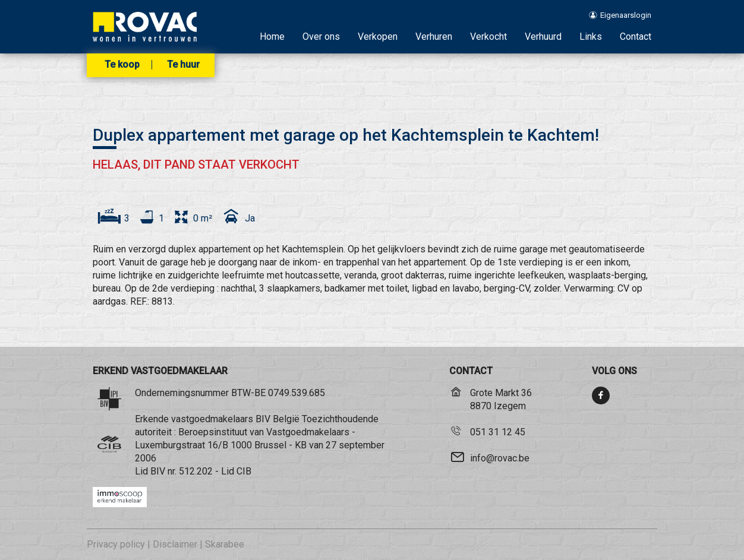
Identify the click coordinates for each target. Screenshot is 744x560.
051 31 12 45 (498, 432)
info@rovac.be (500, 458)
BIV (158, 471)
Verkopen (378, 37)
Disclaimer (175, 544)
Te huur (183, 65)
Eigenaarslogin (620, 15)
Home (272, 37)
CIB (244, 471)
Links (591, 37)
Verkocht (488, 37)
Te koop (122, 65)
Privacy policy (116, 544)
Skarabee (225, 544)
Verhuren (434, 37)
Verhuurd (543, 37)
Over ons (321, 37)
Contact (636, 37)
